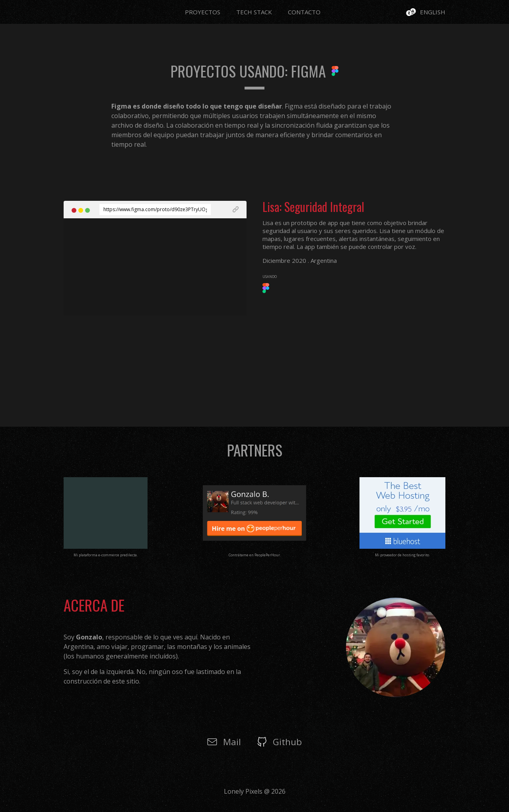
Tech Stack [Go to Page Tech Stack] (254, 12)
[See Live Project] (225, 210)
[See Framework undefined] (266, 291)
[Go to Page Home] (74, 9)
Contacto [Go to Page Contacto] (304, 12)
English (433, 12)
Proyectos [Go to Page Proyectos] (203, 12)
